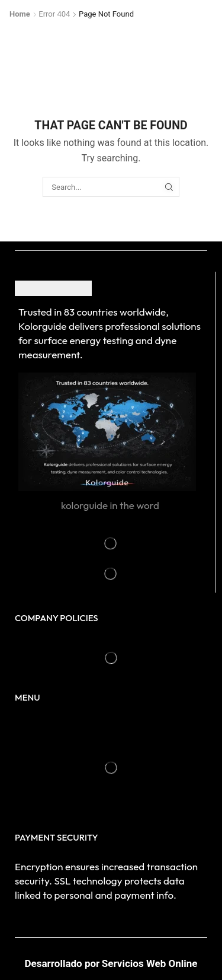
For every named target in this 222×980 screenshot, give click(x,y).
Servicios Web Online (150, 963)
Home (20, 14)
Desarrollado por (62, 963)
